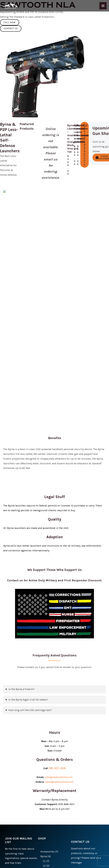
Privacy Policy (35, 861)
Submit (13, 792)
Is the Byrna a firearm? (21, 509)
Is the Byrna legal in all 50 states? (28, 519)
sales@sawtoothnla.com (59, 602)
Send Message (83, 825)
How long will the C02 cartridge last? (30, 530)
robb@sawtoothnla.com (59, 597)
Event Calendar (103, 145)
